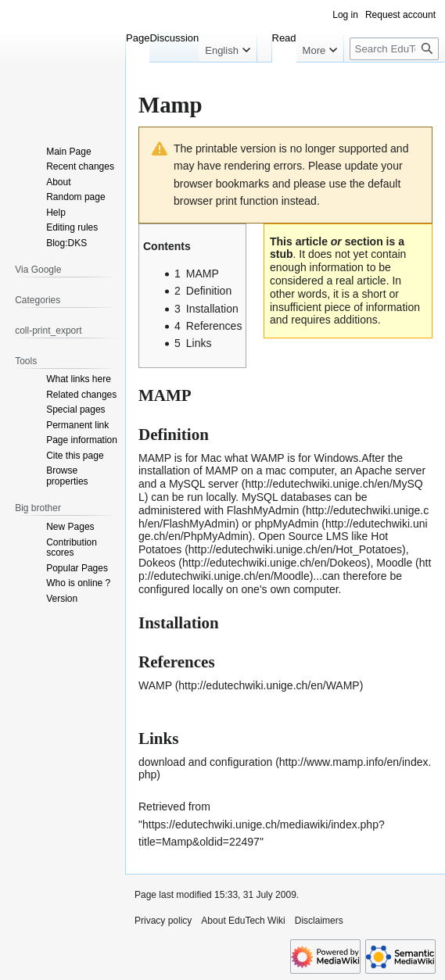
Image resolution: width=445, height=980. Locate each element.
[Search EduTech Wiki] (394, 49)
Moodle (394, 563)
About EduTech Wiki (243, 921)
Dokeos (157, 563)
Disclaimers (319, 921)
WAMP (155, 685)
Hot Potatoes (263, 543)
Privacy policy (163, 921)
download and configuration (205, 762)
